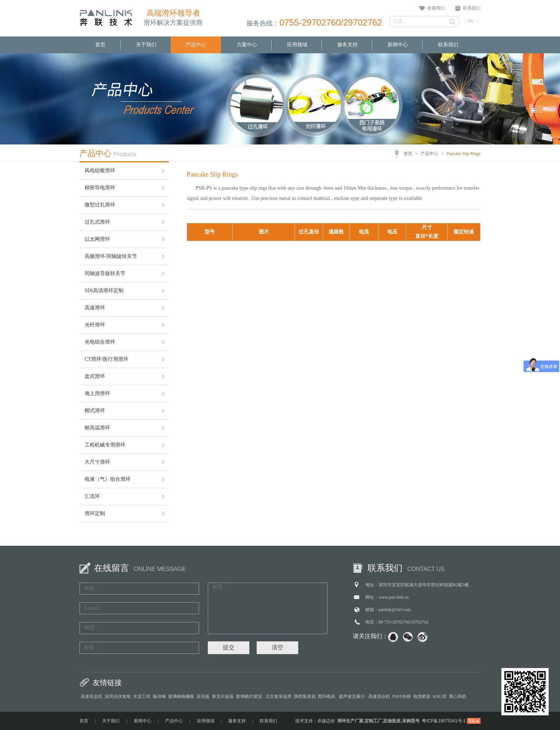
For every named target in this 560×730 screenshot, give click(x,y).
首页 (100, 45)
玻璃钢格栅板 (181, 696)
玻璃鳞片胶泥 (250, 696)
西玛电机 (327, 696)
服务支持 (347, 45)
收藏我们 (436, 8)
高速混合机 (379, 696)
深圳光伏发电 (118, 696)
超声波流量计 (352, 696)
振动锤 (159, 696)
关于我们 (146, 45)
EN (471, 21)
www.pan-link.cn (394, 597)
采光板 (203, 696)
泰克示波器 (223, 696)
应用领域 (297, 45)
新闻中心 (398, 45)
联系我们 (472, 8)
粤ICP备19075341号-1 (444, 721)
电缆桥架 (422, 696)
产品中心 (196, 45)
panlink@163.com (395, 610)
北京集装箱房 (279, 696)
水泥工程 (142, 696)
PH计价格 (402, 696)
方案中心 (247, 45)
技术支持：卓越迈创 (315, 721)
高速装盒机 (92, 696)
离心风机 (458, 696)
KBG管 (440, 696)
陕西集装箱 (305, 696)
